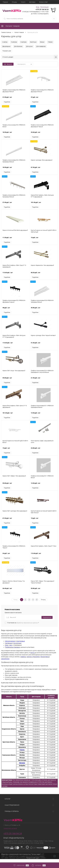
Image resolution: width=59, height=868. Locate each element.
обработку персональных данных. (27, 626)
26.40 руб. (15, 593)
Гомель (22, 753)
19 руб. (44, 240)
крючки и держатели (33, 660)
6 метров (24, 42)
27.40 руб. (15, 204)
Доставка (32, 2)
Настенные (9, 647)
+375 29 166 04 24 (42, 10)
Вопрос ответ (44, 2)
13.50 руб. (44, 416)
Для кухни (29, 46)
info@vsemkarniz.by (16, 841)
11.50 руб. (15, 240)
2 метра (5, 42)
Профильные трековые (12, 651)
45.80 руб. (44, 310)
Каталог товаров (10, 26)
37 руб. (44, 98)
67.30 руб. (44, 169)
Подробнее (7, 102)
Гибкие (50, 42)
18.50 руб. (15, 134)
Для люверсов (41, 46)
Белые (42, 42)
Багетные (33, 42)
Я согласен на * (23, 626)
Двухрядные (6, 46)
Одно (7, 649)
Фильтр (8, 64)
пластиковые (20, 645)
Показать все (7, 51)
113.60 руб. (15, 275)
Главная (5, 2)
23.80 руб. (44, 452)
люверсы (23, 660)
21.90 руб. (44, 381)
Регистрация (44, 7)
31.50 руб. (15, 98)
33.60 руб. (44, 134)
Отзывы (14, 2)
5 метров (14, 42)
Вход (38, 7)
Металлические (10, 645)
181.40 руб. (44, 204)
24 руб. (15, 558)
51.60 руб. (44, 346)
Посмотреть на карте (10, 832)
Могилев (22, 766)
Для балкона (18, 46)
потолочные (17, 647)
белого (33, 656)
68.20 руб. (44, 275)
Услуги (23, 2)
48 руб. (15, 310)
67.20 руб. (15, 522)
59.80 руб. (15, 381)
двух (11, 649)
